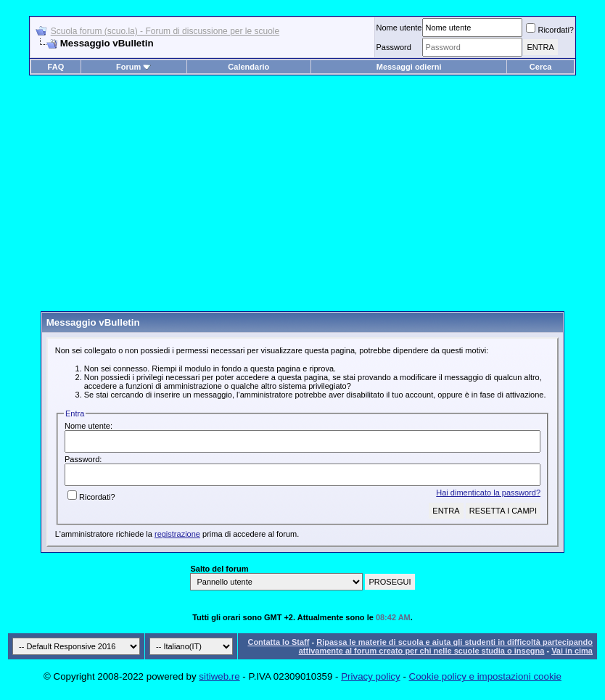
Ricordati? (550, 30)
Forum (133, 67)
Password (393, 47)
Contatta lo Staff (278, 642)
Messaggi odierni (409, 67)
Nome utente (399, 28)
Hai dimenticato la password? (488, 493)
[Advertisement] (302, 199)
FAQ (56, 67)
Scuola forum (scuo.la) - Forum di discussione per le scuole (165, 31)
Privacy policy (370, 676)
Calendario (248, 67)
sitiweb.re (219, 676)
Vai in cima (572, 651)
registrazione (177, 534)
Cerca (541, 67)
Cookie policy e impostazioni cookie (485, 676)
